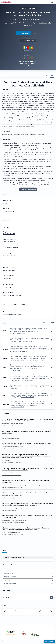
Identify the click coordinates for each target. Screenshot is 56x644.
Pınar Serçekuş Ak (44, 23)
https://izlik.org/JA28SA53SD (12, 314)
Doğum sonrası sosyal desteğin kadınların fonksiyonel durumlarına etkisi (27, 444)
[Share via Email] (51, 612)
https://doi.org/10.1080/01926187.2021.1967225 (13, 426)
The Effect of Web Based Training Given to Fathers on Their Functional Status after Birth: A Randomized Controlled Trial (27, 420)
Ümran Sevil (28, 25)
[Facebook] (5, 612)
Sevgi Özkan (9, 23)
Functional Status (7, 135)
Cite (36, 33)
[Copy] (52, 332)
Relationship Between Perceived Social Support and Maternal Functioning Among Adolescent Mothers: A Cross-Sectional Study (26, 529)
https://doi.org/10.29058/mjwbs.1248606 (11, 475)
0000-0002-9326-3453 (9, 255)
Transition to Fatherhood (36, 135)
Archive (4, 550)
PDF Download (23, 33)
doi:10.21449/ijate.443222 (25, 342)
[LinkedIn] (40, 612)
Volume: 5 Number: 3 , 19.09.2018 (14, 558)
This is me (17, 240)
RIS (45, 323)
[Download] (52, 597)
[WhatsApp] (16, 612)
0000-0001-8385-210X (9, 234)
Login (52, 2)
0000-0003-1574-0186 (9, 242)
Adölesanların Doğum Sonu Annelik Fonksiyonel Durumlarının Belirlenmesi (28, 493)
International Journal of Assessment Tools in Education (28, 63)
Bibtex (52, 323)
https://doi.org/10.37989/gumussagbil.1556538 (13, 522)
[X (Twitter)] (28, 612)
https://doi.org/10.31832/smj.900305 (10, 438)
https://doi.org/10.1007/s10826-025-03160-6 (12, 535)
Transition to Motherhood (20, 135)
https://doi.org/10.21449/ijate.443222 (14, 305)
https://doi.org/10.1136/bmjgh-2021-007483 (12, 463)
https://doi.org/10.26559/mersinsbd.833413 (12, 449)
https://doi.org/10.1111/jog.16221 (9, 510)
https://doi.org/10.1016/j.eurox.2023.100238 (12, 487)
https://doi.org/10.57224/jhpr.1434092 (11, 498)
